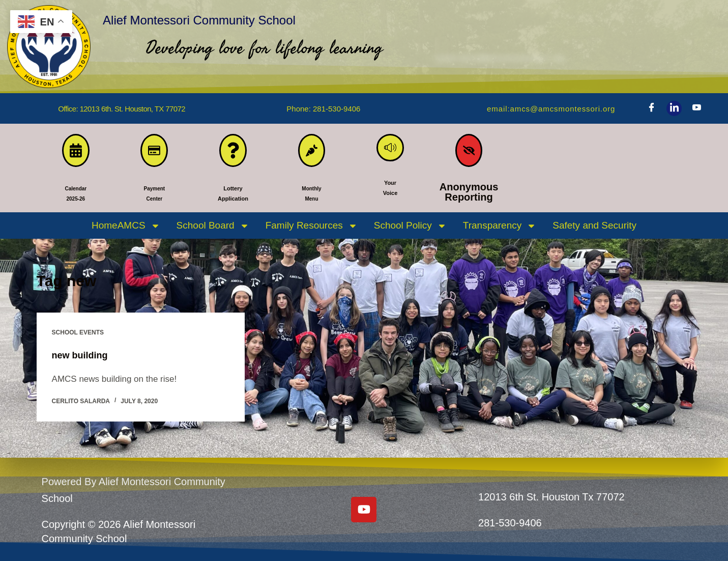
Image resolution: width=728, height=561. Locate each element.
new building (83, 360)
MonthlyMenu (312, 198)
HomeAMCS (126, 231)
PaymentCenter (154, 198)
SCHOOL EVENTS (78, 338)
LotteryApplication (233, 198)
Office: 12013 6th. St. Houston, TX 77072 (122, 109)
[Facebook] (651, 108)
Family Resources (312, 231)
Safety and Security (594, 231)
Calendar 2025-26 (76, 198)
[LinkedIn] (674, 108)
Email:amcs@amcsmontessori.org (543, 109)
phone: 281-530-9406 (324, 108)
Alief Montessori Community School (283, 17)
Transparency (500, 231)
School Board (213, 231)
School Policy (410, 231)
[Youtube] (697, 108)
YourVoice (390, 198)
